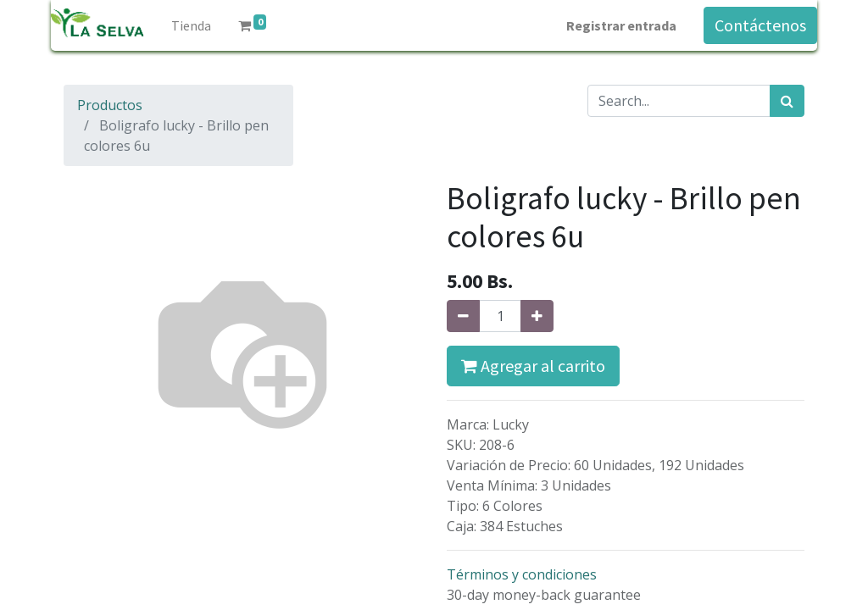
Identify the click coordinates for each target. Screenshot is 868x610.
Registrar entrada (621, 25)
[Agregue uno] (537, 316)
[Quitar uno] (463, 316)
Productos (110, 105)
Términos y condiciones (522, 574)
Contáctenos (760, 25)
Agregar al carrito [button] (533, 366)
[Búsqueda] (787, 101)
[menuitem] (191, 25)
